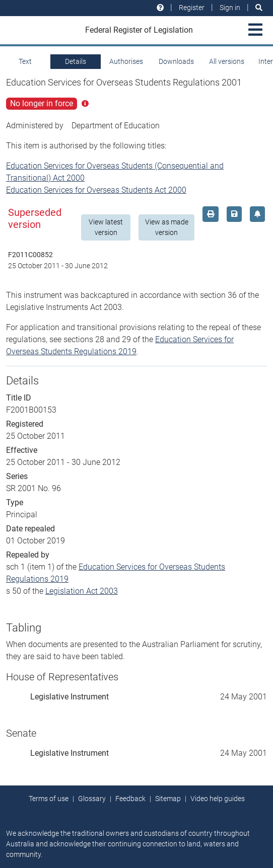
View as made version (167, 227)
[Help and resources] (160, 8)
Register (192, 8)
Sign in (230, 8)
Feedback (130, 799)
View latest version (106, 227)
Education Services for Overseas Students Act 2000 (96, 190)
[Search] (259, 8)
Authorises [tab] (126, 61)
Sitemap (168, 799)
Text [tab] (25, 61)
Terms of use (49, 799)
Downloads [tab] (176, 61)
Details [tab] (76, 61)
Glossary (92, 799)
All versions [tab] (227, 61)
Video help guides (218, 799)
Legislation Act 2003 (82, 591)
